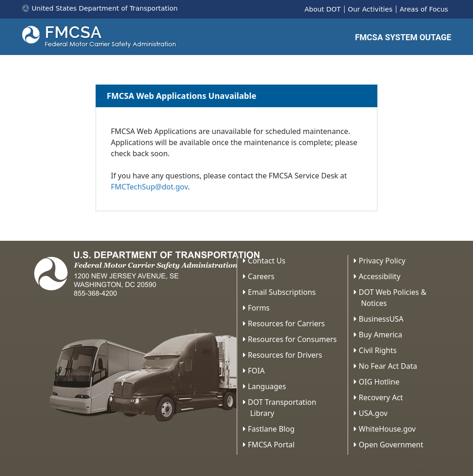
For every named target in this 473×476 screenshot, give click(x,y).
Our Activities (370, 9)
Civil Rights (378, 350)
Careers (261, 276)
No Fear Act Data (388, 366)
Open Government (391, 445)
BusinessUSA (381, 319)
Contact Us (267, 261)
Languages (267, 386)
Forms (259, 308)
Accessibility (380, 276)
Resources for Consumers (292, 339)
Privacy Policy (382, 261)
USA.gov (373, 413)
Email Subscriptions (282, 292)
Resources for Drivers (285, 355)
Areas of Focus (424, 9)
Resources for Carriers (287, 323)
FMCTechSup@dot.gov (149, 187)
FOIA (256, 371)
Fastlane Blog (271, 429)
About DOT (322, 9)
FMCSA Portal (271, 445)
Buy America (381, 335)
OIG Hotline (379, 382)
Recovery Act (381, 397)
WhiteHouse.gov (387, 429)
